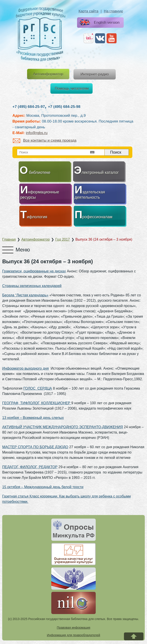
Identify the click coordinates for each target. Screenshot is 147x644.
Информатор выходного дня (25, 368)
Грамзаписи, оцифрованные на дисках (34, 271)
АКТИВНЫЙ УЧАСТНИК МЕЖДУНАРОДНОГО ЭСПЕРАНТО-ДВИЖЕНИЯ (63, 427)
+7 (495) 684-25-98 (64, 107)
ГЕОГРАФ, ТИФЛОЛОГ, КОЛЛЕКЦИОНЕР (37, 403)
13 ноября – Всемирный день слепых (33, 418)
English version (99, 23)
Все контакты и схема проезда (45, 140)
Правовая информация (74, 628)
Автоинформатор (48, 74)
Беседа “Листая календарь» (25, 295)
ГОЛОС (30, 388)
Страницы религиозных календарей (32, 286)
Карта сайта (88, 11)
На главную (113, 11)
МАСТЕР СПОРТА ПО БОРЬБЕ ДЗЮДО (35, 447)
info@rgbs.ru (37, 133)
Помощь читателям (72, 88)
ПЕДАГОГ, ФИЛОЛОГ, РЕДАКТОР (30, 467)
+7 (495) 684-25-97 (29, 107)
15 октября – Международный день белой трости (43, 487)
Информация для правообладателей (73, 635)
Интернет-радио (95, 74)
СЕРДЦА (45, 388)
